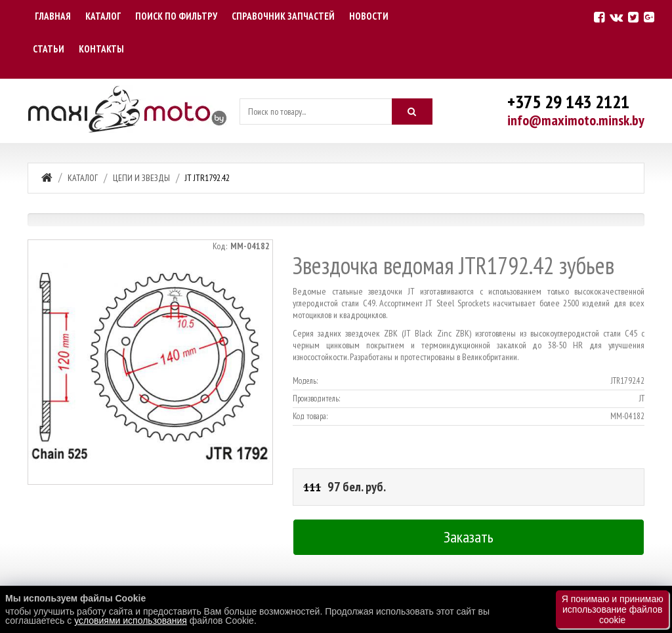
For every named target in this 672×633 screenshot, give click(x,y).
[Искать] (412, 112)
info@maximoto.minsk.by (576, 120)
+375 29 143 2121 (568, 101)
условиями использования (131, 621)
